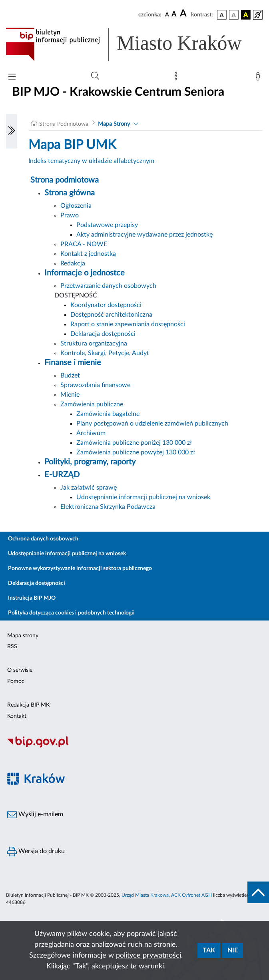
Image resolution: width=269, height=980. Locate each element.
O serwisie (20, 670)
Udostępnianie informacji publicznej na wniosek (143, 497)
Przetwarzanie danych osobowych (108, 286)
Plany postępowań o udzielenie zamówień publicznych (152, 424)
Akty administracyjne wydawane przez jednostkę (144, 235)
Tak (209, 950)
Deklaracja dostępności (103, 334)
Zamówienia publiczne (92, 404)
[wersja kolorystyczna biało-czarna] (234, 15)
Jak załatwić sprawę (89, 488)
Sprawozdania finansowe (95, 385)
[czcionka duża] (184, 14)
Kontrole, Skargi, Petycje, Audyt (105, 353)
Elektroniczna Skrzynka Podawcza (108, 507)
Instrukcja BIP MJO (32, 598)
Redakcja (73, 263)
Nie (233, 950)
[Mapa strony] (177, 78)
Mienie (70, 395)
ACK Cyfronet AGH (191, 895)
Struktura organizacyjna (94, 343)
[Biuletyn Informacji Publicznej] (134, 747)
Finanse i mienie (73, 363)
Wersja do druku (36, 851)
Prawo (70, 215)
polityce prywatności (148, 956)
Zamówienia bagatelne (108, 414)
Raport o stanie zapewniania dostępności (128, 324)
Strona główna (70, 193)
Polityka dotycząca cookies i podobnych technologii (71, 613)
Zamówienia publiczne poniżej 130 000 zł (134, 443)
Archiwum (91, 433)
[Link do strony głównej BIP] (134, 44)
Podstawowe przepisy (107, 225)
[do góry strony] (258, 892)
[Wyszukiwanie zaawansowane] (95, 76)
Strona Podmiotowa (64, 124)
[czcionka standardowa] (167, 14)
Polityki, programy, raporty (90, 462)
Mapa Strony (114, 124)
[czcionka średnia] (174, 15)
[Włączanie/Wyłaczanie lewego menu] (12, 131)
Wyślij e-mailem (35, 815)
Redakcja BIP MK (28, 705)
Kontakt (17, 716)
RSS (12, 647)
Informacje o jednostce (85, 273)
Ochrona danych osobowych (43, 539)
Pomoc (16, 681)
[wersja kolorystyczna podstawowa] (222, 15)
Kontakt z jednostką (88, 254)
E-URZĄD (62, 475)
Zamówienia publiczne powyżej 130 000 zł (136, 452)
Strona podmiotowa (65, 180)
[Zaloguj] (259, 78)
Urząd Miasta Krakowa (145, 895)
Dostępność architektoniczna (111, 315)
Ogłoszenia (76, 206)
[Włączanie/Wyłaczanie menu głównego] (12, 77)
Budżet (70, 376)
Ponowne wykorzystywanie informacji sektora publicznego (80, 568)
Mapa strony (23, 636)
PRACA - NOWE (84, 244)
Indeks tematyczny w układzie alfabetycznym (91, 161)
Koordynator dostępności (106, 305)
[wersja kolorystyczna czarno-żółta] (246, 15)
